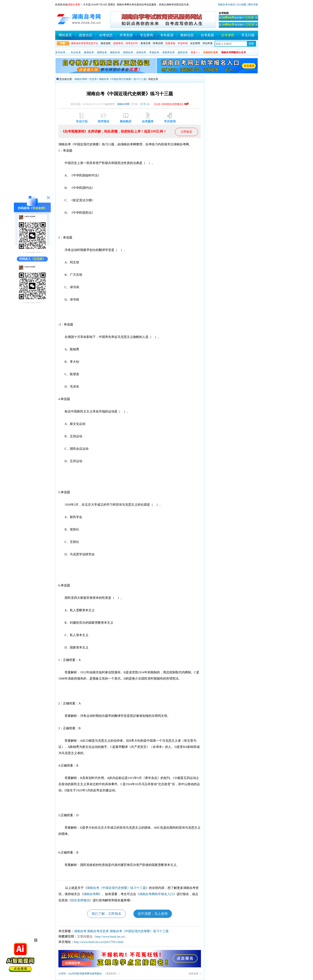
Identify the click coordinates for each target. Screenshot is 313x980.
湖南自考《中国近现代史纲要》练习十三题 (122, 79)
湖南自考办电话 (226, 5)
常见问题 (248, 35)
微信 (99, 974)
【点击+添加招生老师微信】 (171, 104)
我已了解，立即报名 (106, 914)
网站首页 (65, 35)
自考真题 (207, 35)
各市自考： (62, 52)
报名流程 (106, 43)
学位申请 (208, 43)
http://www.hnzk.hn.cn (110, 937)
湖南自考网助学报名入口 (156, 894)
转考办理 (158, 43)
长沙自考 (76, 52)
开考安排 (126, 35)
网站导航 (253, 5)
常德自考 (154, 52)
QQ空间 (73, 974)
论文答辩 (195, 43)
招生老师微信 (80, 900)
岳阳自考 (141, 52)
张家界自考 (168, 52)
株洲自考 (89, 52)
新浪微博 (82, 974)
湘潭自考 (102, 52)
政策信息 (86, 35)
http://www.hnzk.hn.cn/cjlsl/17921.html (99, 942)
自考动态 (106, 35)
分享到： (63, 974)
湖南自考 (80, 931)
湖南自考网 (81, 79)
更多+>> (195, 52)
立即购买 (186, 132)
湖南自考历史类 (98, 931)
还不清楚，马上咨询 (153, 914)
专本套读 (167, 35)
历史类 (93, 79)
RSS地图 (242, 5)
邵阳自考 (128, 52)
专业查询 (146, 35)
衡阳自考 (115, 52)
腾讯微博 (92, 974)
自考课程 (228, 35)
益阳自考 (183, 52)
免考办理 (145, 43)
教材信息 (187, 35)
